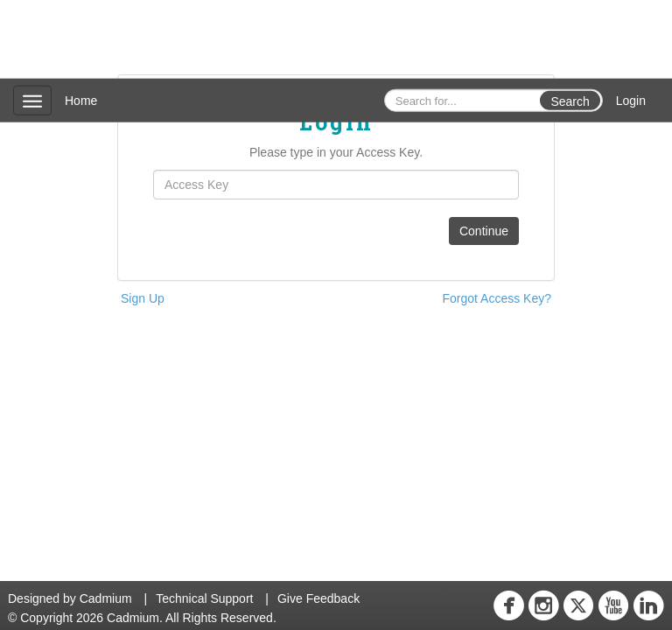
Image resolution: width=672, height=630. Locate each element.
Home (81, 101)
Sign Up (143, 298)
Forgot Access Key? (497, 298)
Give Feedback (318, 598)
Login (631, 101)
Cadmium (106, 598)
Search (570, 101)
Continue (484, 231)
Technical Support (204, 598)
